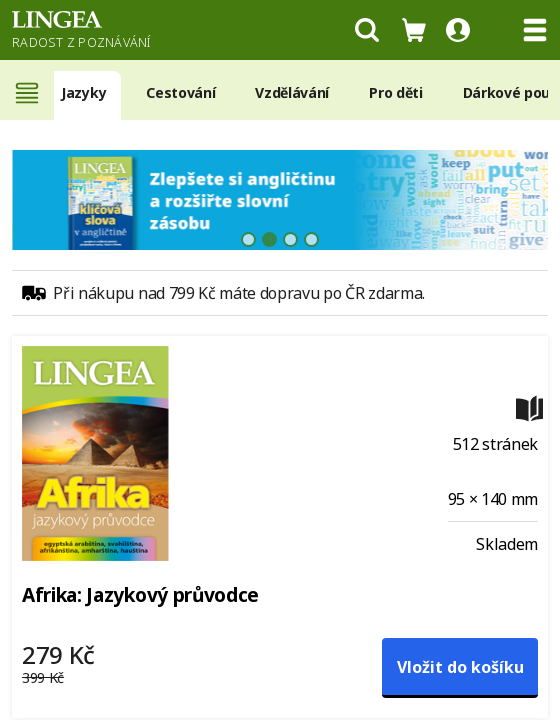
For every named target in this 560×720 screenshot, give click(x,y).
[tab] (248, 239)
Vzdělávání (292, 92)
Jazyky (83, 92)
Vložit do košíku (460, 667)
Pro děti (395, 92)
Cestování (180, 92)
